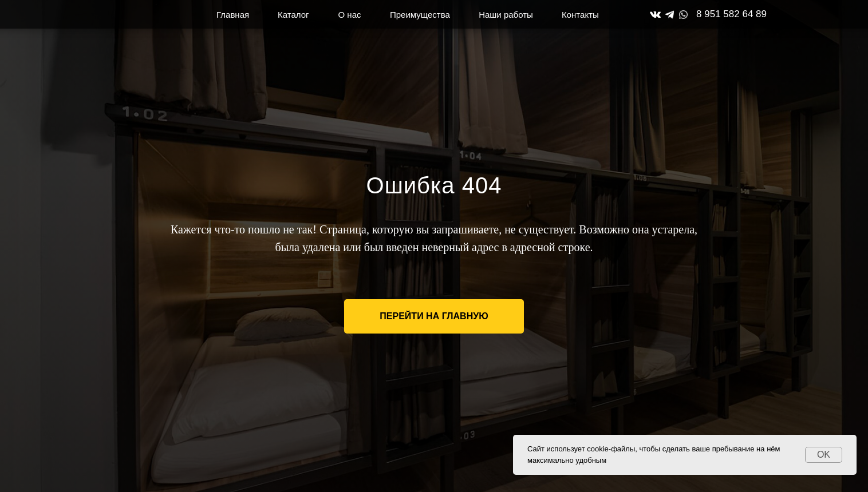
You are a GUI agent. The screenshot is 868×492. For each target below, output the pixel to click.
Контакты (580, 15)
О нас (350, 15)
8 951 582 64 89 (731, 14)
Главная (233, 15)
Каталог (293, 15)
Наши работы (506, 15)
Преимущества (420, 15)
